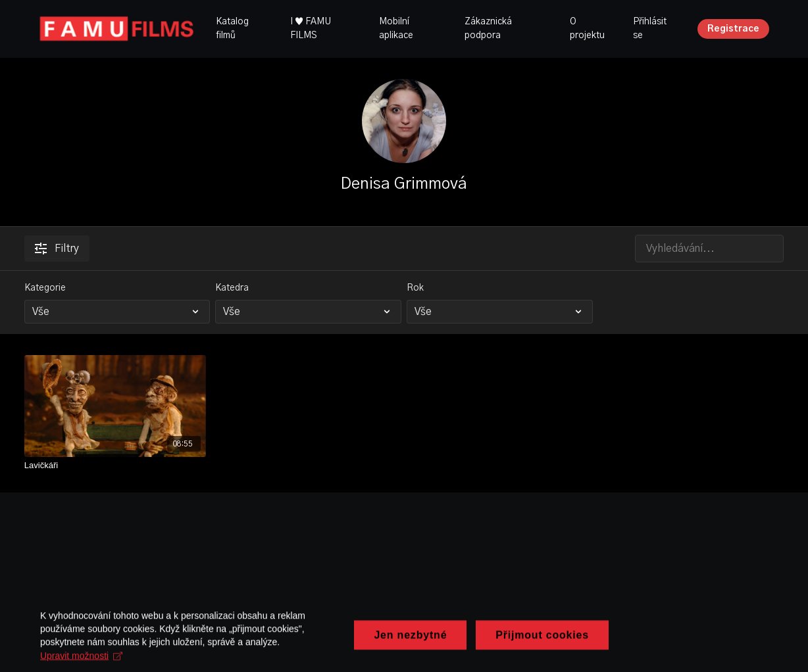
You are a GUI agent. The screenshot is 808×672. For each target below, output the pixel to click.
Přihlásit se (650, 29)
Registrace (733, 29)
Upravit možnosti (420, 661)
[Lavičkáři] (115, 466)
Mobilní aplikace (396, 29)
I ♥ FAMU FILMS (311, 29)
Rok (415, 288)
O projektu (587, 29)
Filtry (57, 249)
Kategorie (45, 288)
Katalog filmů (232, 29)
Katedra (232, 288)
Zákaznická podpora (488, 29)
